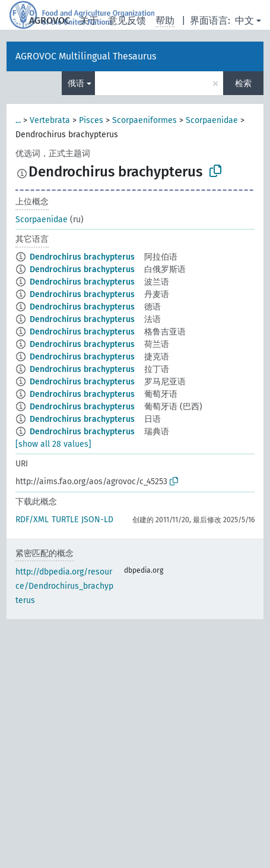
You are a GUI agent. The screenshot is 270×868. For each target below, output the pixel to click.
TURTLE (65, 520)
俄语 (76, 83)
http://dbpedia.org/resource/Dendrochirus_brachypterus (64, 586)
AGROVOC (50, 20)
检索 (243, 83)
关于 (89, 20)
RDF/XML (32, 520)
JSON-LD (97, 520)
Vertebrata (50, 120)
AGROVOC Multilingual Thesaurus (86, 56)
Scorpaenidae (212, 120)
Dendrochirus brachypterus (82, 257)
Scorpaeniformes (144, 120)
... (18, 120)
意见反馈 (127, 20)
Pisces (91, 120)
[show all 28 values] (53, 444)
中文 (244, 20)
